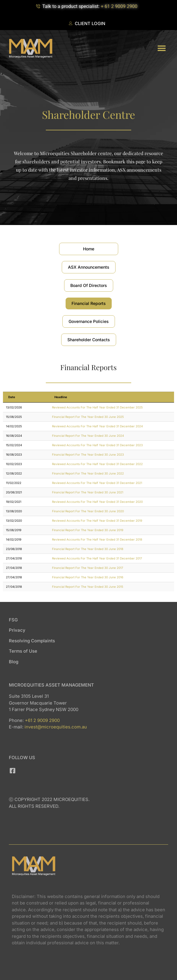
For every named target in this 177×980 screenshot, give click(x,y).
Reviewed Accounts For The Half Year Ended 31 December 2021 (97, 483)
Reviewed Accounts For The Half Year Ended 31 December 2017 (97, 558)
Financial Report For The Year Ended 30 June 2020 (88, 511)
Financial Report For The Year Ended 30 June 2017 (88, 568)
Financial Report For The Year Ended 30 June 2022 (88, 473)
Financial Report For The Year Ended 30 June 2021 (88, 492)
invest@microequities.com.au (56, 727)
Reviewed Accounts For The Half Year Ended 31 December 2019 (97, 521)
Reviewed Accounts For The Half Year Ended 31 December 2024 (97, 426)
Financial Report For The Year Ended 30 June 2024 (88, 436)
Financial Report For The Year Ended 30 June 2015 (88, 587)
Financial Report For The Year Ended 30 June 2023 (88, 454)
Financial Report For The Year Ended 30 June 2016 (88, 577)
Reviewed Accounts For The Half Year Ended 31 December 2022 (97, 464)
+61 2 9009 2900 (42, 720)
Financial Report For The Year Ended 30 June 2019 (88, 530)
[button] (161, 49)
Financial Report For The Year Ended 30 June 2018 (88, 549)
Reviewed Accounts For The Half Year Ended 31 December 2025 (97, 407)
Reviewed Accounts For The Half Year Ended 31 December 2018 (97, 539)
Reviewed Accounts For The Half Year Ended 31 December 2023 (97, 445)
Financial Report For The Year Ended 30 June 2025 (88, 417)
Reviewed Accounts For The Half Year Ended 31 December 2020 (97, 502)
